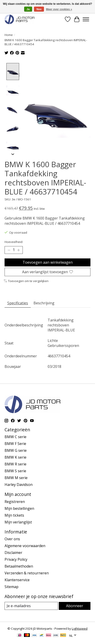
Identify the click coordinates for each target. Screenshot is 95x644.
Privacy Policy (16, 559)
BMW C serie (15, 436)
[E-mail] (31, 605)
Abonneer (75, 605)
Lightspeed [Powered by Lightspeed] (80, 628)
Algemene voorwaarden (25, 546)
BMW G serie (16, 450)
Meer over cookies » (59, 9)
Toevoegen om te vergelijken (26, 280)
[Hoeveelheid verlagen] (9, 250)
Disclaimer (13, 552)
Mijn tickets (14, 515)
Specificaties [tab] (18, 303)
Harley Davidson (19, 484)
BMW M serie (16, 477)
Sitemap (12, 586)
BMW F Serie (15, 443)
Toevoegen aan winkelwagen (48, 262)
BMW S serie (15, 470)
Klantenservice (17, 580)
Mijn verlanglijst (18, 522)
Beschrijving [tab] (44, 303)
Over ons (12, 539)
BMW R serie (15, 464)
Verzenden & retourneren (27, 573)
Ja (28, 9)
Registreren (15, 501)
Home (9, 35)
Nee (39, 9)
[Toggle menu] (86, 19)
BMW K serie (15, 457)
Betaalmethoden (19, 566)
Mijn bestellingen (19, 508)
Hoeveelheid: (14, 242)
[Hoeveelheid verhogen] (18, 250)
